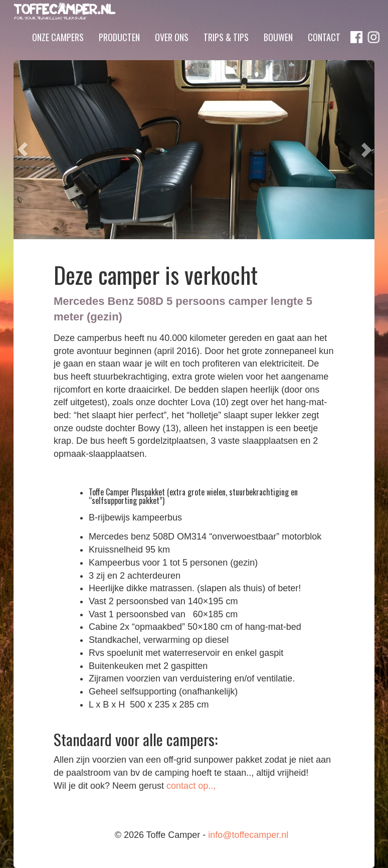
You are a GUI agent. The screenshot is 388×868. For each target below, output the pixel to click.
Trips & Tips (226, 52)
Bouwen (278, 52)
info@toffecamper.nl (248, 835)
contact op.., (191, 786)
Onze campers (58, 52)
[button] (23, 150)
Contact (324, 52)
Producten (119, 52)
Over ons (172, 52)
